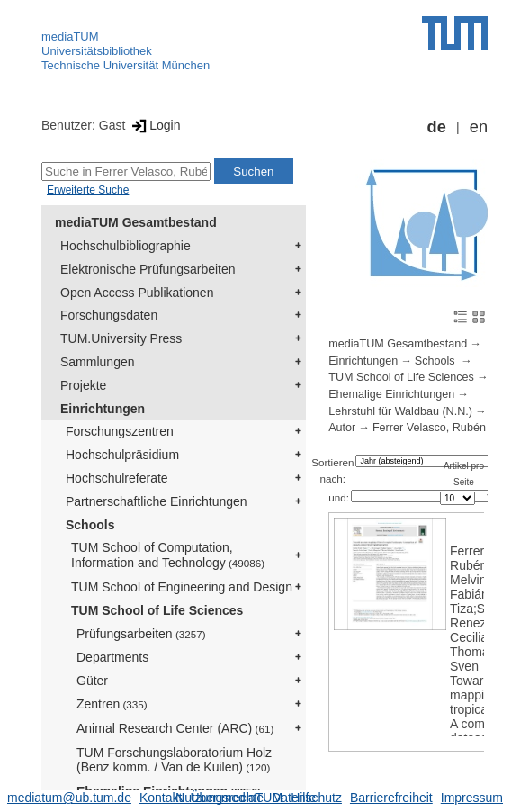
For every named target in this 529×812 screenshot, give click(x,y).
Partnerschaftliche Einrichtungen (157, 501)
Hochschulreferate (117, 478)
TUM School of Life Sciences (157, 610)
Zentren (112, 704)
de (437, 127)
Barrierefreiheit (391, 798)
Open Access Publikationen (137, 293)
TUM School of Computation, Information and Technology (168, 555)
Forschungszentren (120, 431)
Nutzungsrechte (220, 798)
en (479, 127)
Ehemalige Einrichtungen (391, 394)
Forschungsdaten (109, 315)
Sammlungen (98, 362)
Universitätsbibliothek (97, 51)
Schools (90, 525)
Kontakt (161, 798)
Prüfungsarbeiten (141, 634)
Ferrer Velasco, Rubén (429, 428)
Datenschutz (307, 798)
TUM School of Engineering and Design (182, 587)
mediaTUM (70, 36)
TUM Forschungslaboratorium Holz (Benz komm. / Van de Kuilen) (174, 760)
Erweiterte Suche (88, 190)
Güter (92, 681)
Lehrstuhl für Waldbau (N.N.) (400, 411)
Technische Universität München (126, 65)
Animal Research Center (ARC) (175, 728)
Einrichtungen (103, 409)
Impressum (472, 798)
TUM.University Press (121, 338)
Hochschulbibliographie (126, 246)
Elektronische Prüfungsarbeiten (148, 269)
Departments (112, 657)
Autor (342, 428)
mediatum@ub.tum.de (69, 798)
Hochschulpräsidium (122, 455)
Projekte (83, 385)
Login (154, 125)
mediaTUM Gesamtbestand (136, 222)
